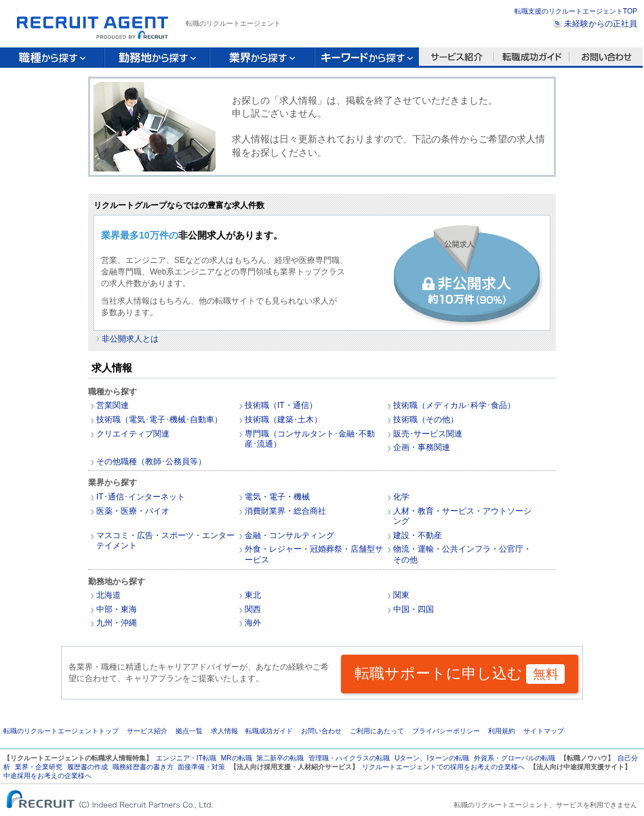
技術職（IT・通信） (281, 405)
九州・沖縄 (117, 623)
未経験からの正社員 (601, 24)
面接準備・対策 (201, 767)
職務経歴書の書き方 (143, 767)
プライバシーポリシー (446, 731)
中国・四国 (414, 609)
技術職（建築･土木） (283, 420)
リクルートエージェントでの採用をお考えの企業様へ (443, 767)
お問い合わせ (321, 731)
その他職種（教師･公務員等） (151, 462)
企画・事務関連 (422, 447)
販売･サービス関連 (428, 434)
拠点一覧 (189, 731)
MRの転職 (237, 758)
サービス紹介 (147, 731)
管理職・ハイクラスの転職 (349, 758)
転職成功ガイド (269, 731)
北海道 (108, 595)
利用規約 (502, 731)
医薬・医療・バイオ (133, 511)
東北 (253, 595)
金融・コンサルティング (289, 535)
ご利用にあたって (377, 731)
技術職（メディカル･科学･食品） (454, 405)
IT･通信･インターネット (141, 497)
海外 (253, 623)
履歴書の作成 (87, 767)
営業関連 (113, 405)
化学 (401, 497)
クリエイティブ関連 (133, 434)
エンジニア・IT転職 (186, 758)
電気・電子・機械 (277, 497)
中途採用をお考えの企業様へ (47, 776)
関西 (253, 609)
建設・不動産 (418, 535)
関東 (401, 595)
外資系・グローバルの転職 (515, 758)
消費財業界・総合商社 (285, 511)
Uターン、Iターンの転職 (432, 758)
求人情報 (224, 731)
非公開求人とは (130, 339)
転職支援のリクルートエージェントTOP (576, 11)
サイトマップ (544, 731)
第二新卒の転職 (280, 758)
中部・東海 (117, 609)
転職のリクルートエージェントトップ (61, 731)
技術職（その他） (426, 420)
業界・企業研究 (39, 767)
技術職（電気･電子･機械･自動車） (159, 420)
